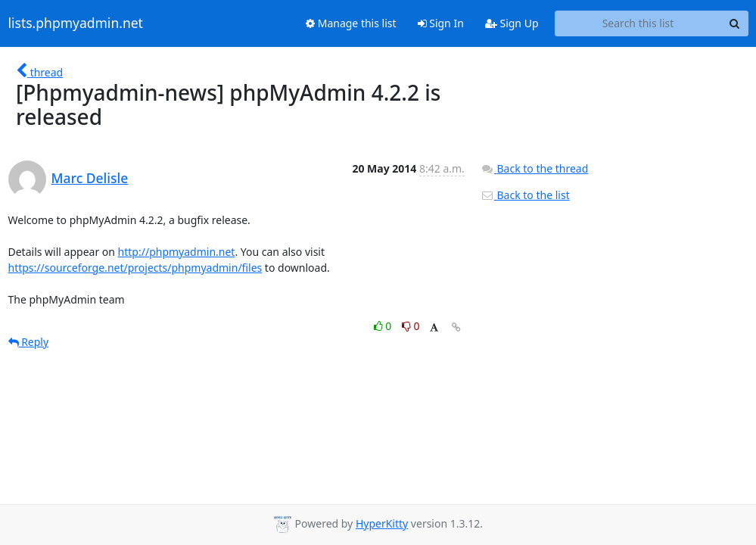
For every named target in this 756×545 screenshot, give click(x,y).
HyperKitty (382, 523)
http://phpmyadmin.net (177, 252)
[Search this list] (638, 23)
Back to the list (525, 195)
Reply (29, 342)
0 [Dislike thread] (411, 326)
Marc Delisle (90, 178)
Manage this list (351, 23)
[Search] (735, 23)
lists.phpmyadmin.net (76, 23)
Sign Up (512, 23)
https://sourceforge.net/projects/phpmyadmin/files (135, 268)
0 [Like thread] (384, 326)
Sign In (441, 23)
